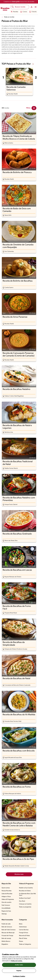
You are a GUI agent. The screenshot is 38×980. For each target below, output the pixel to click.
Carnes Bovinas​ (24, 930)
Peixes (21, 941)
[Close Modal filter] (34, 108)
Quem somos (6, 888)
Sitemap (4, 914)
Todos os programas (25, 907)
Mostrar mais (19, 874)
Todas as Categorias (25, 944)
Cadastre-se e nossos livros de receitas (19, 2)
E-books (33, 12)
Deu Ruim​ (22, 901)
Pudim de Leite (6, 924)
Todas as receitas (9, 17)
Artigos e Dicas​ (6, 897)
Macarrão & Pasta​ (24, 936)
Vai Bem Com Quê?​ (25, 898)
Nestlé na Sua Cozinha (26, 888)
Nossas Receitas (7, 891)
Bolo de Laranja (6, 938)
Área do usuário (6, 902)
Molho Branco (6, 941)
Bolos (21, 924)
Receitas (14, 12)
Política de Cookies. (17, 961)
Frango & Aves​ (24, 933)
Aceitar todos (19, 965)
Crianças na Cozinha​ (25, 904)
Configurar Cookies (19, 976)
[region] (19, 964)
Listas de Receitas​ (7, 894)
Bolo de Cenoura (7, 927)
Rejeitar (19, 971)
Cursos (24, 12)
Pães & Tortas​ (23, 938)
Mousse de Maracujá (8, 933)
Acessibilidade (6, 908)
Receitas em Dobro (25, 891)
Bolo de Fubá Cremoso (9, 930)
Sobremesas (23, 927)
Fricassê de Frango (7, 936)
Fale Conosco (6, 905)
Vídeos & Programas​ (8, 899)
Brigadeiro (5, 944)
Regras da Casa (6, 911)
